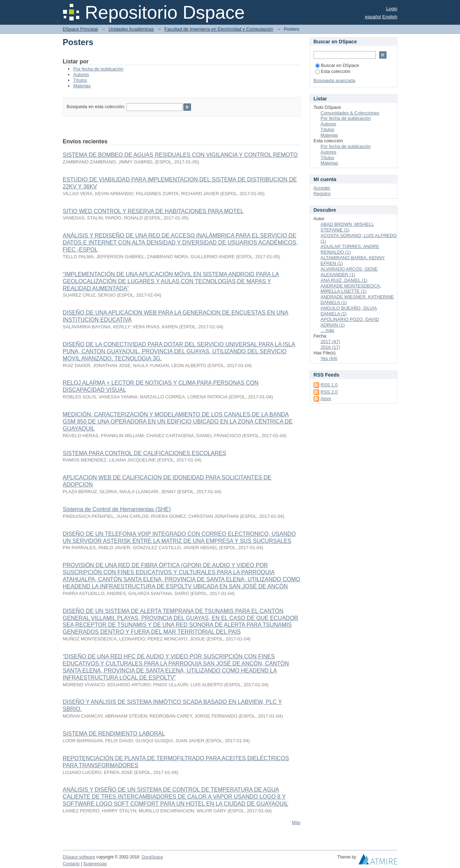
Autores (81, 75)
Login (392, 9)
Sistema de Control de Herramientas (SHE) (117, 509)
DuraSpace (152, 857)
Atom (326, 399)
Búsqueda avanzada (334, 80)
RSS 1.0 (329, 385)
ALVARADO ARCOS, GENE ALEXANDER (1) (349, 272)
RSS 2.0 (329, 392)
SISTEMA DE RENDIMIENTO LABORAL (114, 734)
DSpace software (79, 857)
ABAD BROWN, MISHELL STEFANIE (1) (347, 227)
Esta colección (333, 71)
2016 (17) (330, 347)
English (390, 17)
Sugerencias (95, 864)
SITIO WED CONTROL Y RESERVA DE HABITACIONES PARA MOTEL (153, 211)
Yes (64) (329, 358)
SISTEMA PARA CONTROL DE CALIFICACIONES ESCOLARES (144, 453)
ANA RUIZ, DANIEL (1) (344, 280)
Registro (322, 194)
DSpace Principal (80, 29)
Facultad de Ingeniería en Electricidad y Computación (219, 29)
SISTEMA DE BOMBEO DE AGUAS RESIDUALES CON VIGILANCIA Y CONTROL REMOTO (180, 155)
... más (327, 330)
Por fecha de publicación (98, 69)
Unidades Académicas (131, 29)
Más (296, 822)
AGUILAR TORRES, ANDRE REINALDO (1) (350, 249)
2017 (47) (330, 342)
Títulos (80, 80)
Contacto (71, 864)
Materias (82, 86)
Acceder (322, 188)
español (373, 17)
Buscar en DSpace (337, 65)
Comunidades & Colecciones (350, 113)
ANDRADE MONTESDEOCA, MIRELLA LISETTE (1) (351, 289)
